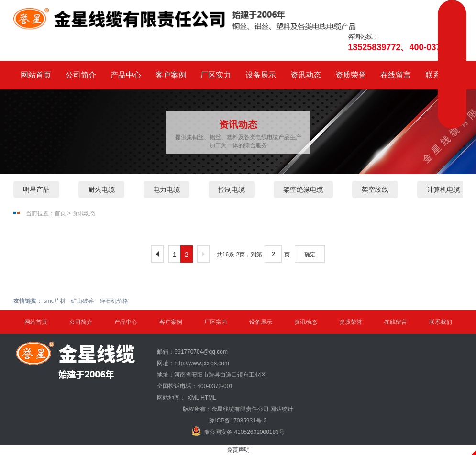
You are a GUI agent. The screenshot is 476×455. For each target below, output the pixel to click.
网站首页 (36, 75)
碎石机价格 (114, 301)
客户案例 (171, 75)
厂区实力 (216, 75)
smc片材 (55, 301)
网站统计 (282, 409)
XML (193, 398)
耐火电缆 (101, 189)
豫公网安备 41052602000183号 (238, 431)
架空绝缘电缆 (303, 189)
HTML (208, 398)
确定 (310, 255)
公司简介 (81, 75)
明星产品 (36, 189)
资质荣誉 (351, 75)
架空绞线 (375, 189)
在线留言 (396, 75)
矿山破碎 (82, 301)
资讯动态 (306, 75)
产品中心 (126, 75)
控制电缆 (232, 189)
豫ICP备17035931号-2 (238, 421)
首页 (60, 213)
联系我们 (441, 322)
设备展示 (261, 75)
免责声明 (238, 450)
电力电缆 (166, 189)
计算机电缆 (443, 189)
